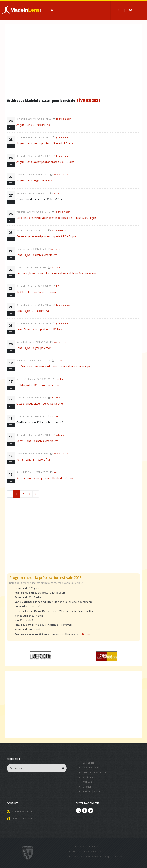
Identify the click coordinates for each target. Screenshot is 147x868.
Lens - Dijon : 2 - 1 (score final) (33, 311)
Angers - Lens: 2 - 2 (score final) (34, 125)
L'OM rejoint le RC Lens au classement (38, 385)
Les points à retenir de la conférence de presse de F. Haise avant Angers (56, 218)
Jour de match (64, 119)
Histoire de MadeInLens (96, 772)
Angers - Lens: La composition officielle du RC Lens (45, 143)
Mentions (88, 776)
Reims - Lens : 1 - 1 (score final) (34, 459)
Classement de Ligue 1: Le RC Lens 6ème (40, 199)
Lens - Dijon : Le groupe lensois (34, 348)
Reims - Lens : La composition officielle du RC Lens (45, 478)
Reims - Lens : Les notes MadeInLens (37, 441)
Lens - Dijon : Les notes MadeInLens (37, 255)
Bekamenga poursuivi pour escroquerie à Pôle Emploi (46, 236)
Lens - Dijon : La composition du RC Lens (39, 329)
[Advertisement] (73, 60)
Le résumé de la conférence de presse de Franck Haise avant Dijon (54, 366)
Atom (98, 790)
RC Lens (58, 193)
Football (60, 379)
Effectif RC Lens (91, 767)
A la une (56, 249)
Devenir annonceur (23, 817)
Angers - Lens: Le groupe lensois (35, 180)
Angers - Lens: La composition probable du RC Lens (45, 162)
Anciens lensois (60, 230)
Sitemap (87, 786)
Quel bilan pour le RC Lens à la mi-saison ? (40, 422)
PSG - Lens (85, 634)
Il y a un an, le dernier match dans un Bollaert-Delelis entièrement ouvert (56, 273)
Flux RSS (88, 790)
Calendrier (89, 763)
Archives (88, 781)
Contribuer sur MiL (23, 810)
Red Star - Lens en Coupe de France (36, 292)
